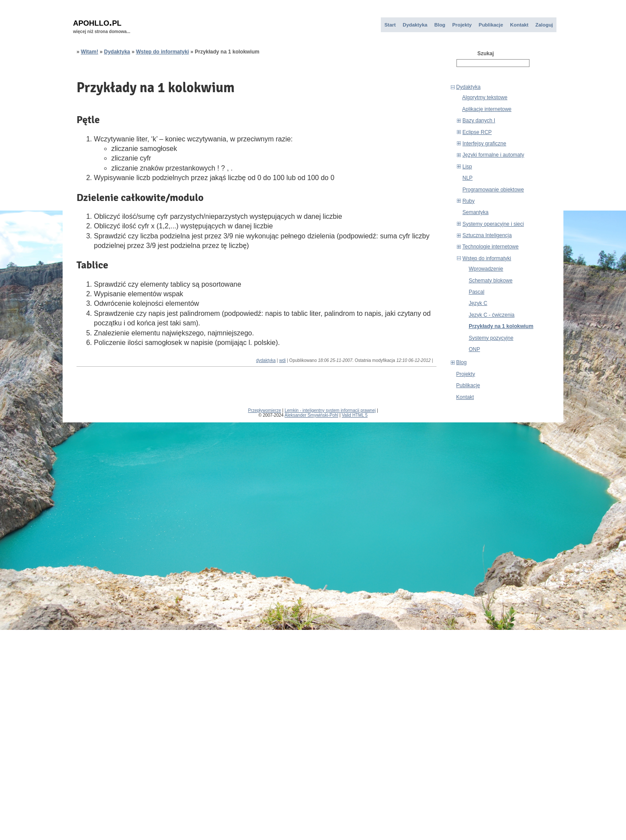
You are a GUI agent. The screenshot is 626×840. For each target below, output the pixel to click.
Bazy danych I (479, 120)
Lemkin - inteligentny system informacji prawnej (330, 410)
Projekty (462, 25)
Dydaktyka (415, 25)
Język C (478, 303)
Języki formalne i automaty (493, 155)
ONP (474, 349)
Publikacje (491, 25)
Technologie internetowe (491, 247)
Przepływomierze (264, 410)
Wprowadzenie (486, 269)
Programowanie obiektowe (493, 190)
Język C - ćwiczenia (491, 315)
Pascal (476, 292)
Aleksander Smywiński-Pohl (311, 415)
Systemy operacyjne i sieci (493, 224)
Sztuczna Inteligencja (487, 235)
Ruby (469, 201)
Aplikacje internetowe (487, 109)
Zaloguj (544, 25)
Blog (440, 25)
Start (390, 25)
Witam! (90, 52)
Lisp (467, 167)
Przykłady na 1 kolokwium (501, 326)
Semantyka (476, 212)
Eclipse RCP (477, 132)
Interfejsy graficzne (484, 144)
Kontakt (519, 25)
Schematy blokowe (491, 281)
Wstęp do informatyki (487, 258)
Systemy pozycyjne (491, 338)
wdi (282, 360)
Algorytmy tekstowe (485, 97)
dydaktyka (266, 360)
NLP (468, 178)
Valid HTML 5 (355, 415)
